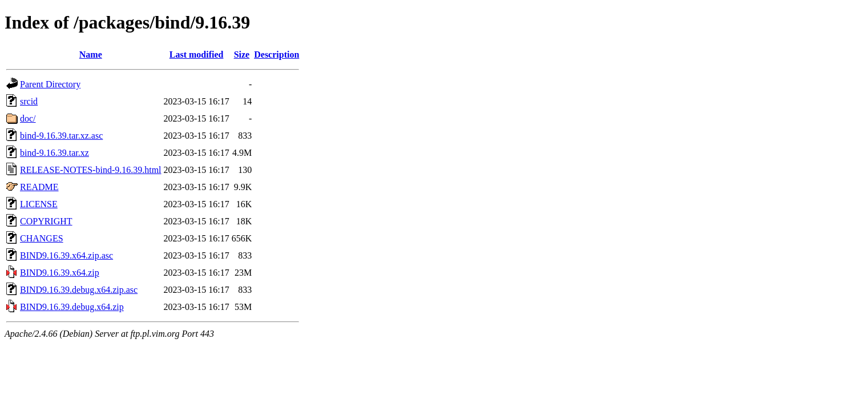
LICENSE (39, 204)
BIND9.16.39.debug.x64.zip (72, 307)
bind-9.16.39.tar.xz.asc (61, 136)
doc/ (28, 118)
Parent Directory (50, 84)
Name (91, 55)
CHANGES (42, 238)
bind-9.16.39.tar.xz (54, 153)
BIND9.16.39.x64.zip (60, 273)
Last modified (197, 55)
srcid (29, 101)
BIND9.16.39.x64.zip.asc (66, 255)
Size (242, 55)
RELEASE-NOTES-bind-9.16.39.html (91, 170)
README (39, 187)
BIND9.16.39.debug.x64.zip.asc (79, 290)
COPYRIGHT (46, 221)
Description (276, 55)
